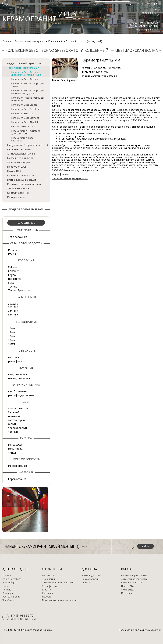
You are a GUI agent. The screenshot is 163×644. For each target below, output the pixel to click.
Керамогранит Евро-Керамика (23, 139)
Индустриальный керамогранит (25, 63)
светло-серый (17, 420)
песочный (14, 416)
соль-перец (15, 449)
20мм (11, 340)
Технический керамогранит (30, 41)
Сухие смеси (128, 590)
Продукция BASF (17, 167)
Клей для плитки (17, 197)
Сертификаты (49, 586)
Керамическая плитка (19, 149)
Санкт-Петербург (12, 579)
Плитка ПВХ (14, 171)
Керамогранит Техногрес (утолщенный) (26, 132)
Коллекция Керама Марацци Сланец (27, 85)
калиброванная (18, 391)
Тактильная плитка (18, 188)
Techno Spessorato (20, 290)
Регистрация (154, 3)
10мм (11, 328)
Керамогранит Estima (23, 126)
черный (13, 432)
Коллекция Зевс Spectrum (26, 109)
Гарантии (47, 590)
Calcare (12, 267)
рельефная (15, 361)
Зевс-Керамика (18, 237)
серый (12, 424)
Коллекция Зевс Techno (24, 79)
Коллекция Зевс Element (25, 118)
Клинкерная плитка (18, 193)
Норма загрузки (90, 579)
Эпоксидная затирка (19, 162)
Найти (145, 546)
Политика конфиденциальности (59, 600)
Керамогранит (17, 479)
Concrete (14, 271)
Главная (7, 41)
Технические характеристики (58, 583)
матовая (13, 357)
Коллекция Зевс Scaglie (24, 105)
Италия (13, 250)
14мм (11, 336)
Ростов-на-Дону (11, 597)
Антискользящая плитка (21, 154)
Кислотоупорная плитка (21, 175)
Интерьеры (127, 593)
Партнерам (48, 576)
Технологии (48, 579)
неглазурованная (19, 378)
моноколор (15, 445)
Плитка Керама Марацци (21, 180)
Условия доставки (91, 576)
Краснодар (8, 593)
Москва (7, 576)
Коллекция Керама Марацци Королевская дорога (27, 92)
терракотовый (17, 428)
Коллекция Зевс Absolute (25, 122)
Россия (12, 254)
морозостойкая (18, 466)
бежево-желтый (18, 408)
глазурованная (17, 374)
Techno (13, 287)
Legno (12, 275)
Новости (47, 597)
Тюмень (7, 590)
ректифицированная (21, 395)
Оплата (86, 583)
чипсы (12, 453)
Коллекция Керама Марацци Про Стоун (27, 99)
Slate (11, 283)
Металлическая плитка (20, 158)
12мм (11, 332)
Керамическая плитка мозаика (24, 184)
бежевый (14, 412)
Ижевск (7, 586)
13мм (11, 344)
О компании (52, 569)
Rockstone (14, 279)
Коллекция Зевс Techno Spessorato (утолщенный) (26, 73)
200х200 (13, 304)
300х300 (13, 307)
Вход (141, 3)
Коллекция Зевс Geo (23, 113)
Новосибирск (10, 583)
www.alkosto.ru (153, 630)
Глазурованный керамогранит (24, 145)
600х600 (13, 315)
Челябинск (8, 600)
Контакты (47, 593)
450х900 (13, 311)
